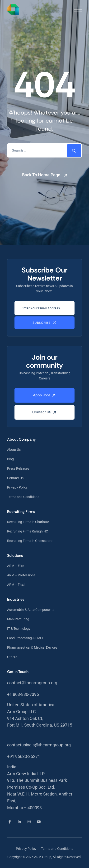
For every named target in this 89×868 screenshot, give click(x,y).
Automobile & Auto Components (31, 610)
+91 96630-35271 (24, 756)
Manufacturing (18, 619)
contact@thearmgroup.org (32, 683)
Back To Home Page (41, 175)
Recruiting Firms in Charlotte (28, 522)
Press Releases (18, 468)
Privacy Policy (17, 487)
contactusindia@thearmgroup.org (39, 745)
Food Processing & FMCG (26, 638)
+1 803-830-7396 (23, 694)
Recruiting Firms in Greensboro (30, 541)
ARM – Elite (16, 566)
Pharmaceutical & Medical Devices (32, 647)
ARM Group (43, 857)
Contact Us (15, 478)
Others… (13, 657)
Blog (10, 459)
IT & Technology (19, 629)
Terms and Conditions (23, 497)
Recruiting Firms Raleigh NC (28, 531)
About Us (14, 450)
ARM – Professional (22, 575)
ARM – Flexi (16, 585)
